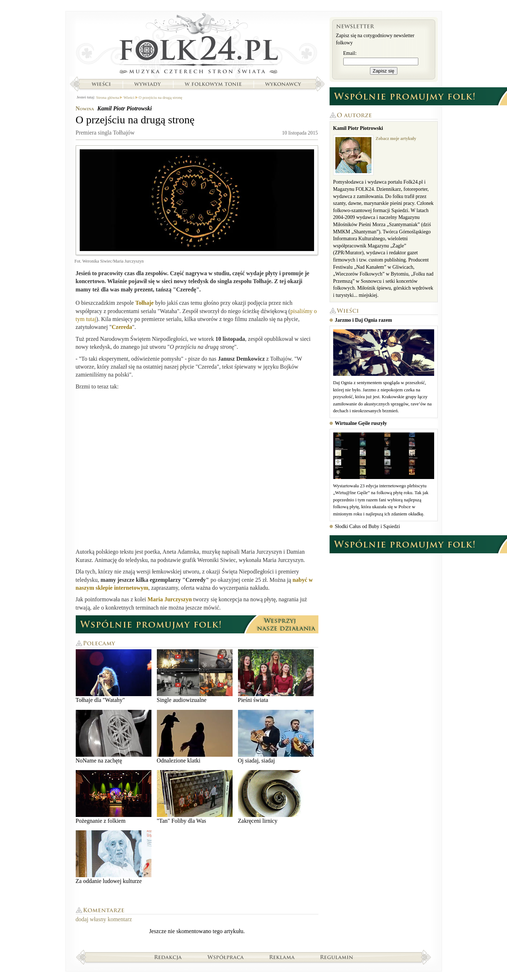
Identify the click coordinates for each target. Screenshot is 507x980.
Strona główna (197, 45)
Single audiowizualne (195, 676)
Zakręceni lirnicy (276, 797)
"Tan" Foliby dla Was (195, 797)
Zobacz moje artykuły (396, 139)
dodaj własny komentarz (104, 919)
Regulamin (337, 957)
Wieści (101, 84)
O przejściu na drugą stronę (161, 97)
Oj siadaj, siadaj (276, 737)
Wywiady (147, 84)
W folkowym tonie (213, 84)
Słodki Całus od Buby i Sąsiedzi (368, 526)
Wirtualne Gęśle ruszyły (361, 423)
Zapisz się (384, 71)
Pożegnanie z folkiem (114, 797)
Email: (350, 53)
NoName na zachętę (114, 737)
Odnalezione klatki (195, 737)
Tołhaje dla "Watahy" (114, 676)
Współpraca (226, 957)
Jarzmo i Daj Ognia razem (364, 320)
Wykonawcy (284, 84)
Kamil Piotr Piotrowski (125, 108)
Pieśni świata (276, 676)
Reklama (282, 957)
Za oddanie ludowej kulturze (114, 857)
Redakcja (168, 957)
